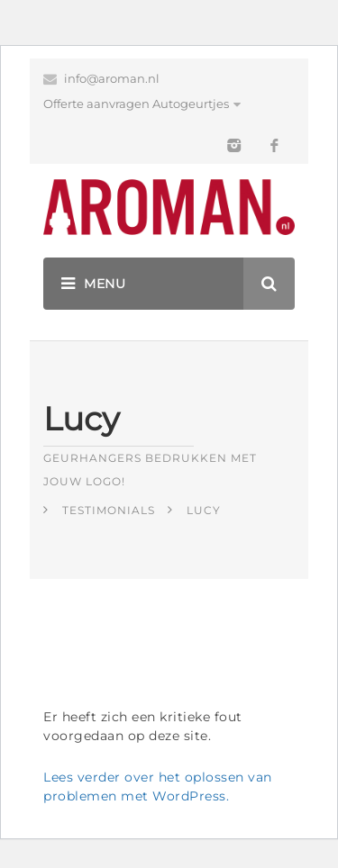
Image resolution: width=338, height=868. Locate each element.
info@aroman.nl (112, 78)
